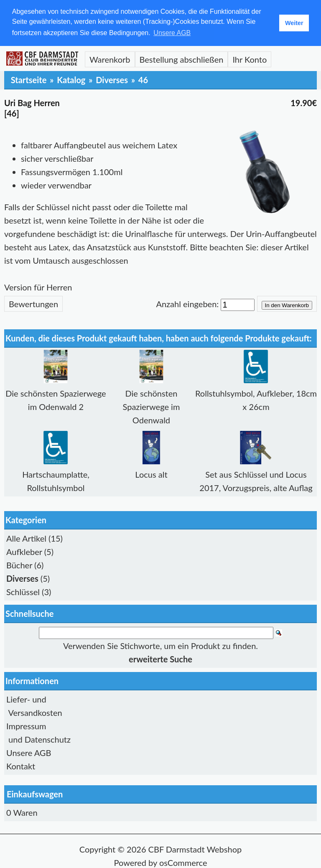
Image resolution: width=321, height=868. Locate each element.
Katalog (71, 79)
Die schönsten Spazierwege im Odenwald (152, 406)
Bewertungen (33, 303)
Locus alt (151, 473)
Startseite (29, 79)
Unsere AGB (29, 752)
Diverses (112, 79)
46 (143, 79)
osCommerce (183, 862)
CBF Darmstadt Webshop (195, 849)
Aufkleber (24, 551)
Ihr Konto (250, 59)
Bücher (19, 564)
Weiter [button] (294, 23)
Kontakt (21, 766)
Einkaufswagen (35, 794)
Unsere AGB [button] (172, 33)
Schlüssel (23, 591)
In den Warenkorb (287, 304)
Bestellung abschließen (182, 59)
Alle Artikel (26, 537)
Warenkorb (110, 59)
